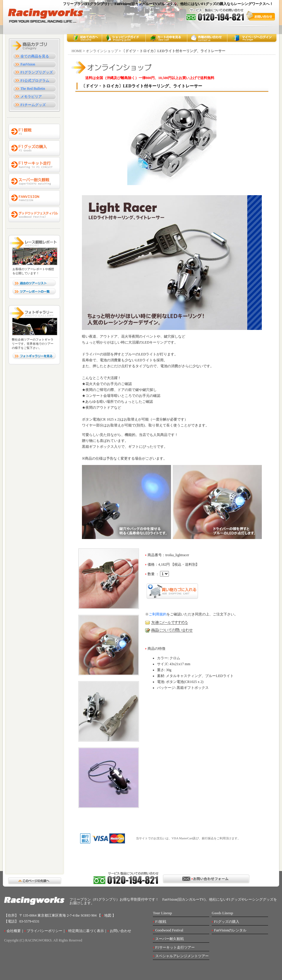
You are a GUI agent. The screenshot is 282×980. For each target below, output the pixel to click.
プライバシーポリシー (45, 931)
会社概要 (14, 931)
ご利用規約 (158, 614)
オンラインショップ (102, 51)
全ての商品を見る (35, 56)
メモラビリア (31, 97)
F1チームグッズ (33, 105)
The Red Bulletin (33, 89)
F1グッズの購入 (227, 922)
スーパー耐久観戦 (169, 939)
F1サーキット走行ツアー (175, 947)
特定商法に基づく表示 (86, 931)
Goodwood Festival (169, 930)
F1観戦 (161, 922)
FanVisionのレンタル (230, 930)
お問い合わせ (121, 931)
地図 (107, 915)
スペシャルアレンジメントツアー (182, 956)
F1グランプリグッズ (37, 72)
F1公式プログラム (35, 81)
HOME (77, 51)
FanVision (28, 64)
